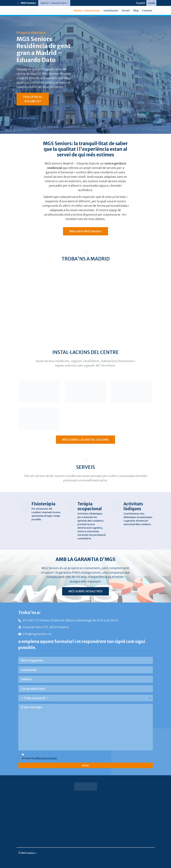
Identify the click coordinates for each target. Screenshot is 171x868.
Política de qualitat (85, 831)
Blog (136, 10)
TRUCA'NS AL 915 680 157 (33, 99)
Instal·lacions (111, 10)
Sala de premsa (85, 808)
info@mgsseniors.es (35, 634)
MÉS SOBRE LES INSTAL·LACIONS (85, 440)
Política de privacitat (85, 820)
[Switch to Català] (151, 3)
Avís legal (85, 814)
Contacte (147, 10)
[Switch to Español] (141, 3)
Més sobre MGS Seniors (85, 231)
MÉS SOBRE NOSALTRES (85, 591)
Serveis (126, 10)
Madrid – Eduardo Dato (87, 10)
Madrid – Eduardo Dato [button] (53, 3)
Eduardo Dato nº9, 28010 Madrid (43, 627)
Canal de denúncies (85, 837)
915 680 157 (29, 620)
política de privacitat (45, 758)
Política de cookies (85, 825)
